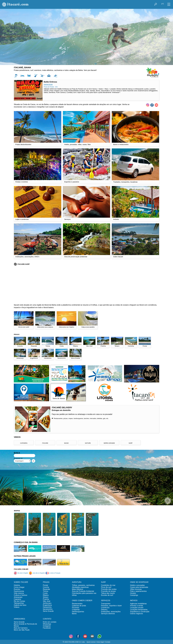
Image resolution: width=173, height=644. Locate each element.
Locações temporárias (139, 610)
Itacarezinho (48, 609)
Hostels (133, 593)
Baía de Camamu (21, 628)
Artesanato (18, 597)
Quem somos (91, 642)
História (17, 585)
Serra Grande (48, 611)
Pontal (45, 585)
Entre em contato (50, 622)
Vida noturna (19, 593)
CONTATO (47, 619)
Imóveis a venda (137, 606)
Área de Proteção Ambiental (83, 591)
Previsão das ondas (109, 589)
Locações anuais (137, 608)
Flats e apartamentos (138, 591)
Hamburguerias (78, 612)
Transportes (106, 604)
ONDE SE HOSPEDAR (139, 582)
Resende (46, 589)
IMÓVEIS (134, 601)
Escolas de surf (107, 595)
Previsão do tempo (108, 591)
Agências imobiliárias (138, 604)
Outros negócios (137, 614)
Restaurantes (77, 604)
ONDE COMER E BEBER (82, 601)
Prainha (46, 599)
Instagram (47, 626)
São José (47, 601)
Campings (134, 595)
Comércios (105, 608)
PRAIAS (46, 582)
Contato (108, 642)
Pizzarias (76, 608)
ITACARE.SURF (22, 264)
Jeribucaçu (47, 603)
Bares (74, 614)
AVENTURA (77, 582)
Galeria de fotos (20, 605)
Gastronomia (19, 591)
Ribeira (46, 595)
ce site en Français (53, 573)
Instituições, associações (111, 612)
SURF (103, 582)
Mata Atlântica (78, 589)
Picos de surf (106, 587)
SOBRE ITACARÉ (21, 582)
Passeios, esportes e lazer (111, 606)
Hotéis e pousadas (137, 585)
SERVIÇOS (106, 601)
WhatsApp (47, 624)
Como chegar (19, 587)
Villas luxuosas (136, 589)
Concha (46, 587)
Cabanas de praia (79, 606)
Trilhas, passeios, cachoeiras (83, 585)
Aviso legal (100, 642)
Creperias (76, 610)
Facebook (47, 628)
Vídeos (17, 607)
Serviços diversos (108, 614)
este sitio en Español (37, 573)
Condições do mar (108, 585)
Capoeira (17, 599)
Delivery (104, 610)
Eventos (17, 589)
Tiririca (46, 591)
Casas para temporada (139, 587)
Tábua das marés (108, 593)
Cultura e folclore (20, 595)
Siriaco (46, 597)
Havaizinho (47, 607)
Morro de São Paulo (22, 630)
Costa (45, 593)
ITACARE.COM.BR (21, 569)
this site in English (21, 573)
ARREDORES (19, 619)
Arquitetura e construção (140, 612)
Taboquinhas (19, 603)
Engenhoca (47, 605)
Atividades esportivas (80, 587)
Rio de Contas (19, 601)
